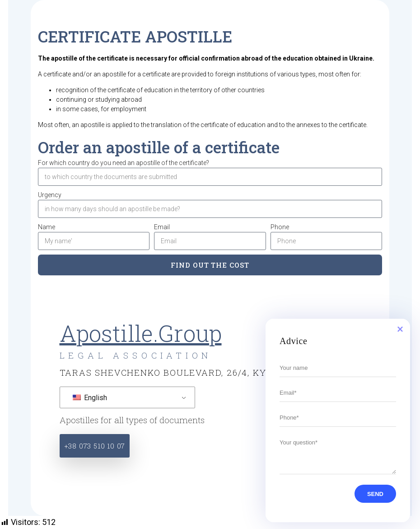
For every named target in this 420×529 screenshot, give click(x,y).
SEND (370, 494)
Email (162, 227)
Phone (280, 227)
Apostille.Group (141, 333)
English (90, 398)
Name (47, 227)
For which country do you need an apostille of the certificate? (124, 163)
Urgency (50, 195)
